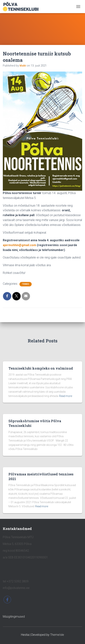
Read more (66, 396)
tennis (26, 284)
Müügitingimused (14, 617)
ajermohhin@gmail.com (19, 245)
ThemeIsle (57, 635)
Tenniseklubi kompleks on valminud (41, 368)
